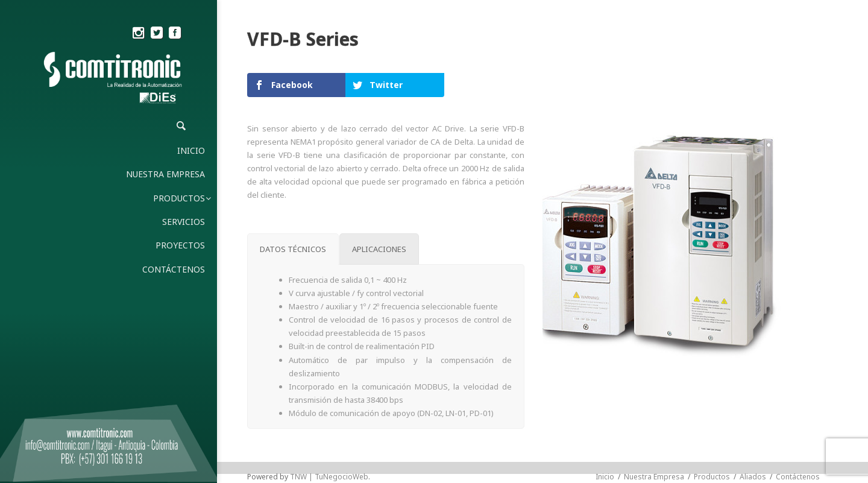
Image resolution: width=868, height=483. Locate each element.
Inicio (605, 477)
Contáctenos (798, 477)
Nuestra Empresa (654, 477)
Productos (712, 477)
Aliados (753, 477)
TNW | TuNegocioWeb (329, 477)
